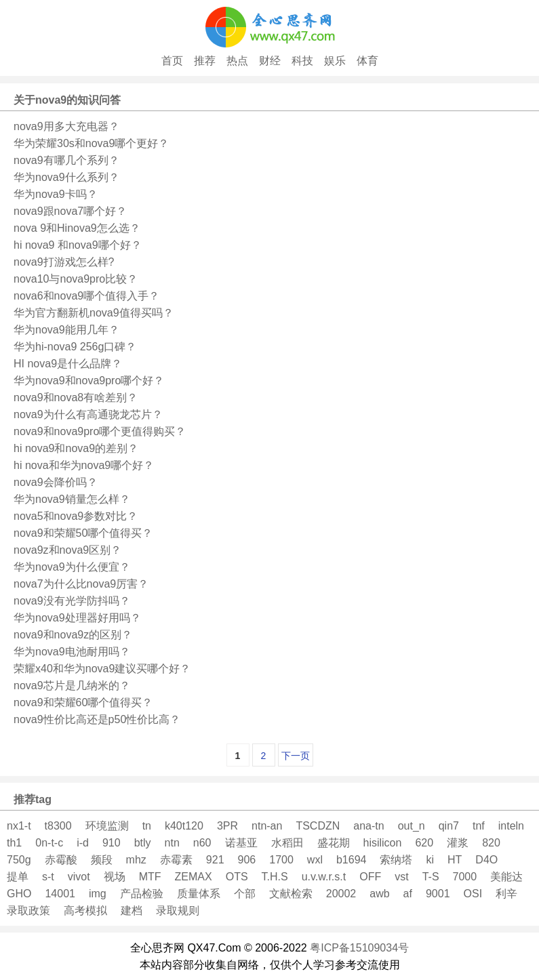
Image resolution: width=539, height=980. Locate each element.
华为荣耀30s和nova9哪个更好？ (91, 143)
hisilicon (383, 843)
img (98, 894)
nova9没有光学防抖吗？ (72, 601)
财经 (270, 61)
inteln (511, 826)
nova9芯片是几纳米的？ (72, 686)
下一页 (296, 756)
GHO (19, 894)
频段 (102, 860)
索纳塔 (396, 860)
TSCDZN (318, 826)
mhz (136, 860)
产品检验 (142, 894)
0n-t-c (49, 843)
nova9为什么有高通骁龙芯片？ (88, 414)
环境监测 (107, 826)
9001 (438, 894)
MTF (150, 877)
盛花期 (334, 843)
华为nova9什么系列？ (66, 177)
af (408, 894)
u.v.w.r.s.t (324, 877)
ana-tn (368, 826)
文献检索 (291, 894)
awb (379, 894)
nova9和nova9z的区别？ (73, 635)
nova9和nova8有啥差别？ (76, 397)
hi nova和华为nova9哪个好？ (84, 465)
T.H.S (275, 877)
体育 (367, 61)
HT (455, 860)
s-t (48, 877)
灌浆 (458, 843)
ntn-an (267, 826)
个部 (245, 894)
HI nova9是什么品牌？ (68, 364)
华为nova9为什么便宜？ (72, 567)
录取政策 (28, 911)
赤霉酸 (61, 860)
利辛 (506, 894)
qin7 (449, 826)
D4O (486, 860)
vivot (79, 877)
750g (19, 860)
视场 (115, 877)
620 (424, 843)
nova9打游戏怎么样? (64, 262)
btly (143, 843)
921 (215, 860)
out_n (412, 826)
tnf (479, 826)
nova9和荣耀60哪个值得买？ (83, 702)
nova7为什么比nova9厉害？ (81, 584)
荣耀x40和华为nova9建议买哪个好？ (102, 669)
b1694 (352, 860)
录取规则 (178, 911)
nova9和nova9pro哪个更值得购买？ (100, 431)
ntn (172, 843)
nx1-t (19, 826)
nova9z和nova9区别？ (67, 550)
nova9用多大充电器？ (66, 126)
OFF (370, 877)
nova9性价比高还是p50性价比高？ (97, 719)
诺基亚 (241, 843)
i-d (83, 843)
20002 (341, 894)
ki (430, 860)
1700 (281, 860)
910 (112, 843)
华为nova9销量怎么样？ (72, 499)
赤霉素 (176, 860)
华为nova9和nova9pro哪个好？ (89, 381)
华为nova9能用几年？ (66, 330)
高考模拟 (85, 911)
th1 (14, 843)
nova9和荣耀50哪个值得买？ (83, 533)
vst (401, 877)
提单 (18, 877)
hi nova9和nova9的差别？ (76, 448)
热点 (237, 61)
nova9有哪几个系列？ (66, 160)
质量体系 (199, 894)
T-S (431, 877)
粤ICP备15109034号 (359, 948)
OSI (473, 894)
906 (247, 860)
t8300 (58, 826)
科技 (302, 61)
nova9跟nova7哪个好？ (70, 211)
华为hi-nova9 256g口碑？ (75, 347)
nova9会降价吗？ (56, 482)
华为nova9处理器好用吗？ (77, 618)
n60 (202, 843)
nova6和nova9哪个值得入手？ (86, 296)
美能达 (506, 877)
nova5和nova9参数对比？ (76, 516)
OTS (237, 877)
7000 (465, 877)
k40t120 (184, 826)
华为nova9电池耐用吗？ (72, 652)
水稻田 (287, 843)
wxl (315, 860)
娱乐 (335, 61)
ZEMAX (194, 877)
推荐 (205, 61)
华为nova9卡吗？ (56, 194)
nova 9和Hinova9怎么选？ (77, 228)
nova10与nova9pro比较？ (76, 279)
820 (491, 843)
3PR (227, 826)
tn (147, 826)
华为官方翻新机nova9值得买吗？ (94, 313)
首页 (172, 61)
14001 (60, 894)
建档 (132, 911)
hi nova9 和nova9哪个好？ (78, 245)
